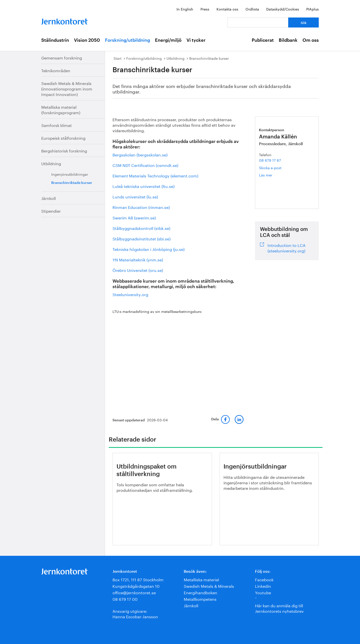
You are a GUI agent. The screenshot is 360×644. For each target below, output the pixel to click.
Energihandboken (200, 592)
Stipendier (51, 211)
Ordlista (252, 9)
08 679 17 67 (270, 160)
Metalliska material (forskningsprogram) (61, 109)
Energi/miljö (168, 40)
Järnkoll (48, 198)
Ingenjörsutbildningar (70, 174)
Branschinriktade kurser (72, 183)
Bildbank (288, 40)
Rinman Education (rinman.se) (141, 207)
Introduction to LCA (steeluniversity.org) (286, 247)
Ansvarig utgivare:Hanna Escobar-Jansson (135, 613)
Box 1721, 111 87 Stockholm (138, 579)
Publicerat (263, 40)
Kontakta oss (227, 9)
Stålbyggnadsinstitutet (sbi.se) (141, 238)
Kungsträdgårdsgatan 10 (136, 586)
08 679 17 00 (125, 599)
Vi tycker (196, 40)
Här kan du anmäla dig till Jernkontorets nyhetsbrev (279, 608)
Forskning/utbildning (127, 40)
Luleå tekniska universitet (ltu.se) (143, 186)
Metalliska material (201, 579)
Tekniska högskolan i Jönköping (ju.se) (149, 249)
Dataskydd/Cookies (283, 9)
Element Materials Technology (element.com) (155, 175)
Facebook (264, 579)
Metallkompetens (200, 599)
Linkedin (263, 586)
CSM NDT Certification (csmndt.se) (145, 165)
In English (185, 9)
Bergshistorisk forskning (64, 150)
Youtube (263, 592)
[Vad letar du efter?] (258, 22)
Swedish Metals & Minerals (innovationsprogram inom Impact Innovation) (67, 88)
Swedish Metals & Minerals (209, 586)
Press (205, 9)
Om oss (311, 40)
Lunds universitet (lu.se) (135, 196)
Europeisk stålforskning (63, 138)
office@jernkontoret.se (134, 592)
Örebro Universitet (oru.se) (138, 270)
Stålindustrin (55, 40)
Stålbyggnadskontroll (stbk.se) (141, 228)
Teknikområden (56, 70)
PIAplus (312, 9)
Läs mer (273, 175)
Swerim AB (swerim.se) (134, 217)
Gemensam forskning (62, 57)
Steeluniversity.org (130, 294)
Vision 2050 (87, 40)
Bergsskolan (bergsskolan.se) (140, 154)
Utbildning (51, 163)
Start (117, 58)
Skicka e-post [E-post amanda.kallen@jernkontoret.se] (270, 167)
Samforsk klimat (56, 125)
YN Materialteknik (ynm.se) (138, 259)
